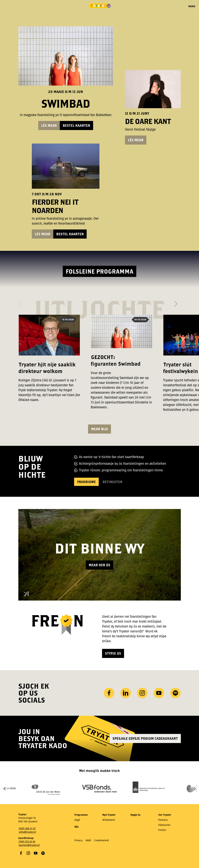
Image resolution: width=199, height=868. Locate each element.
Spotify (43, 853)
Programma (81, 815)
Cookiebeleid (101, 840)
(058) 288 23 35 (27, 829)
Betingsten (112, 482)
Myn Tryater (109, 815)
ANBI (88, 840)
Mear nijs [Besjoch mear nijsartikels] (99, 429)
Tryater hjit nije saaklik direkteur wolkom (47, 368)
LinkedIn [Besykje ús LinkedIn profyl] (126, 693)
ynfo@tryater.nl (27, 832)
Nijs (77, 827)
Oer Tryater (165, 815)
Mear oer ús (99, 565)
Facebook (21, 853)
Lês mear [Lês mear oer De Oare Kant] (136, 140)
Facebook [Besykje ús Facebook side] (109, 693)
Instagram (28, 853)
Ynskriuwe (86, 482)
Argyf (77, 820)
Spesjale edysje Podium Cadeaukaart (145, 738)
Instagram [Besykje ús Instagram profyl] (142, 693)
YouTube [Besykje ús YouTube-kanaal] (159, 693)
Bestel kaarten (76, 125)
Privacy (78, 840)
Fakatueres (164, 825)
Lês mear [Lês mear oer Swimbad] (49, 125)
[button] (20, 303)
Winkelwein (109, 820)
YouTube (36, 853)
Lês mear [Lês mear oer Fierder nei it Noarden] (43, 234)
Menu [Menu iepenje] (192, 6)
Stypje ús (113, 653)
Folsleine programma (99, 271)
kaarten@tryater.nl (29, 845)
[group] (49, 789)
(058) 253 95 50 (27, 842)
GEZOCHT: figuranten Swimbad (116, 360)
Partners (163, 820)
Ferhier (162, 830)
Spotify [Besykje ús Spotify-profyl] (175, 693)
